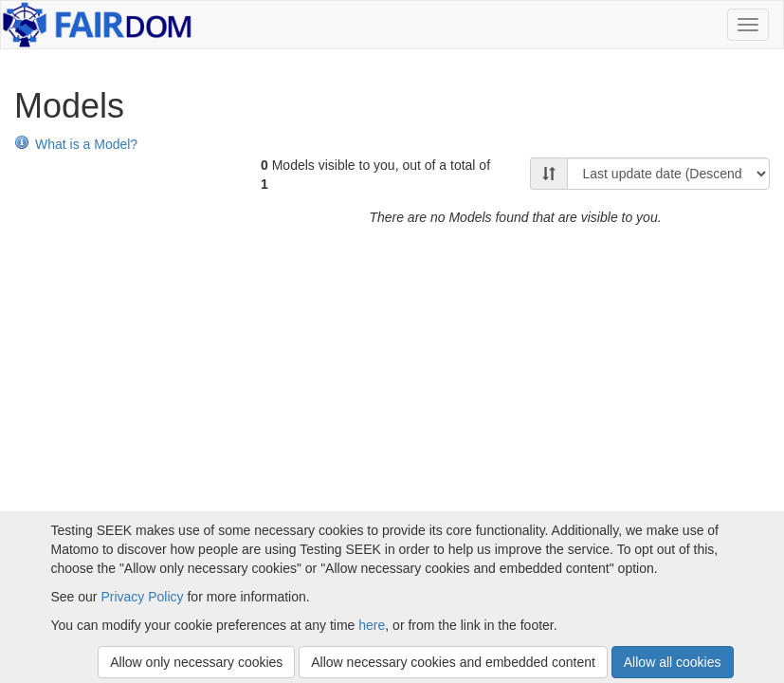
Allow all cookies (673, 662)
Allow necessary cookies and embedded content (453, 662)
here (372, 625)
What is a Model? (76, 144)
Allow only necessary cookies (196, 662)
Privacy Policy (142, 597)
